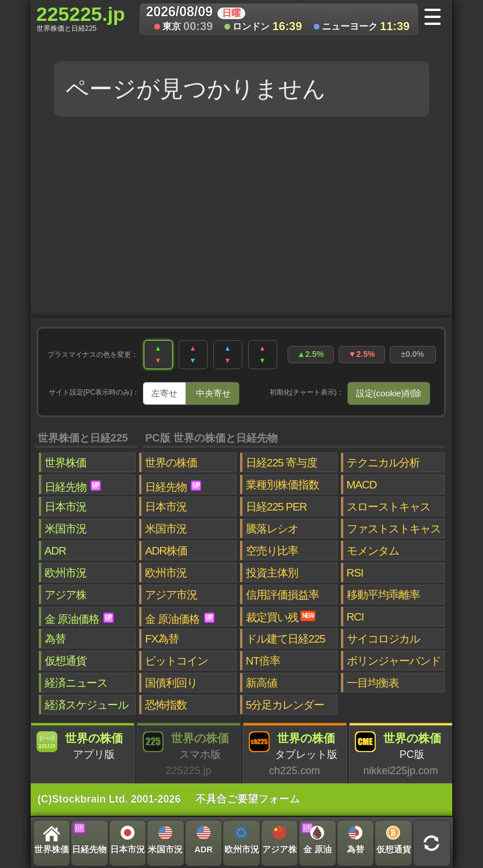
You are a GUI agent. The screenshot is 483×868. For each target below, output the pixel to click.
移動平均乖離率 (383, 595)
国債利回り (171, 683)
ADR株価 (166, 551)
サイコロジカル (383, 639)
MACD (362, 485)
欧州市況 (66, 573)
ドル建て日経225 (286, 639)
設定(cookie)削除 (389, 393)
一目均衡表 (373, 683)
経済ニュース (76, 683)
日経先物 (73, 487)
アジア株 (66, 595)
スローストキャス (388, 507)
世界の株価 (171, 463)
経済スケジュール (86, 705)
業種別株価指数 (282, 485)
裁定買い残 (281, 617)
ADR (55, 551)
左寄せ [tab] (164, 393)
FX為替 (162, 639)
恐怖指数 (166, 705)
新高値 (262, 683)
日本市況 (66, 507)
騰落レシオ (272, 529)
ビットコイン (176, 661)
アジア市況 (171, 595)
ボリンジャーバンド (394, 661)
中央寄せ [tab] (213, 393)
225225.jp (81, 18)
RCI (355, 617)
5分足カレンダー (285, 705)
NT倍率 (263, 661)
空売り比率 (272, 551)
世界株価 (66, 463)
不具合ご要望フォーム (248, 799)
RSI (355, 573)
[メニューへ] (436, 18)
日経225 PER (276, 507)
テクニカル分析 (383, 463)
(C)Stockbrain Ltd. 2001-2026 (109, 799)
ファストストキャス (394, 529)
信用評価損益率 (282, 595)
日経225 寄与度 (282, 463)
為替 (55, 639)
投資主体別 (272, 573)
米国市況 (66, 529)
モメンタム (373, 551)
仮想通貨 (66, 661)
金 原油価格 (79, 619)
